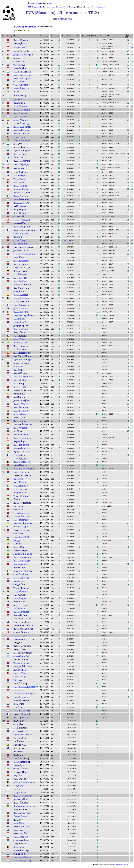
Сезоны (59, 7)
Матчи (65, 7)
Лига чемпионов (35, 3)
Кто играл (73, 7)
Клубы (49, 3)
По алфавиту (19, 27)
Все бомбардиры (98, 7)
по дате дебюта (31, 27)
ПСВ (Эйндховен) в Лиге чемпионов (41, 7)
